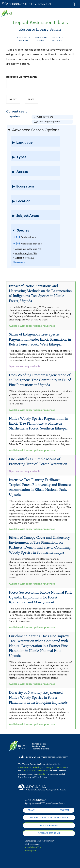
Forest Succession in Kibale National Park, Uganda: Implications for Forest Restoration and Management (41, 597)
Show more (19, 262)
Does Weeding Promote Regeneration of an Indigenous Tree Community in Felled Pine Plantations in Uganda (40, 380)
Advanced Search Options (36, 130)
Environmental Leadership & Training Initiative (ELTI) (42, 767)
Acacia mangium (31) (26, 253)
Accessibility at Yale (33, 847)
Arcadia (42, 774)
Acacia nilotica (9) (25, 258)
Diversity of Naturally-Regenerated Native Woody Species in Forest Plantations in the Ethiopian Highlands (38, 697)
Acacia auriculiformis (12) (28, 249)
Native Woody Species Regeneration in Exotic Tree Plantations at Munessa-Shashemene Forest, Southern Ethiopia (39, 423)
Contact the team (49, 833)
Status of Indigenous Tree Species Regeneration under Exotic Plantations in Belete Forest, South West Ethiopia (40, 339)
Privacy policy (30, 851)
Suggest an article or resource (49, 818)
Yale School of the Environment (10, 4)
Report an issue (49, 825)
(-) (36, 117)
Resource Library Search (22, 77)
